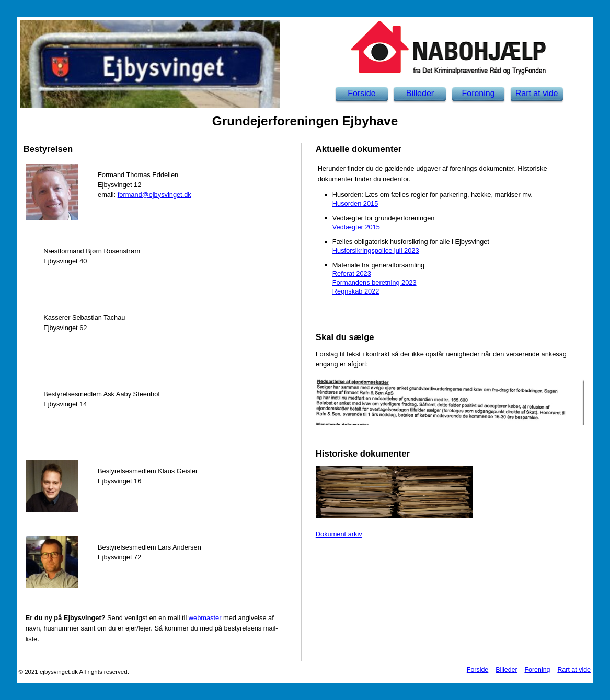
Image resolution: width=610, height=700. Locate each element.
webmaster (205, 618)
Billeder (420, 93)
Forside (361, 93)
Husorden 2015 (355, 203)
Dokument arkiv (339, 534)
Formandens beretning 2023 (375, 282)
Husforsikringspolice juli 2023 (376, 250)
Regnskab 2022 (356, 291)
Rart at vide (537, 93)
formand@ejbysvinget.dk (154, 195)
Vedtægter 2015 (356, 227)
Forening (478, 93)
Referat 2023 (352, 273)
